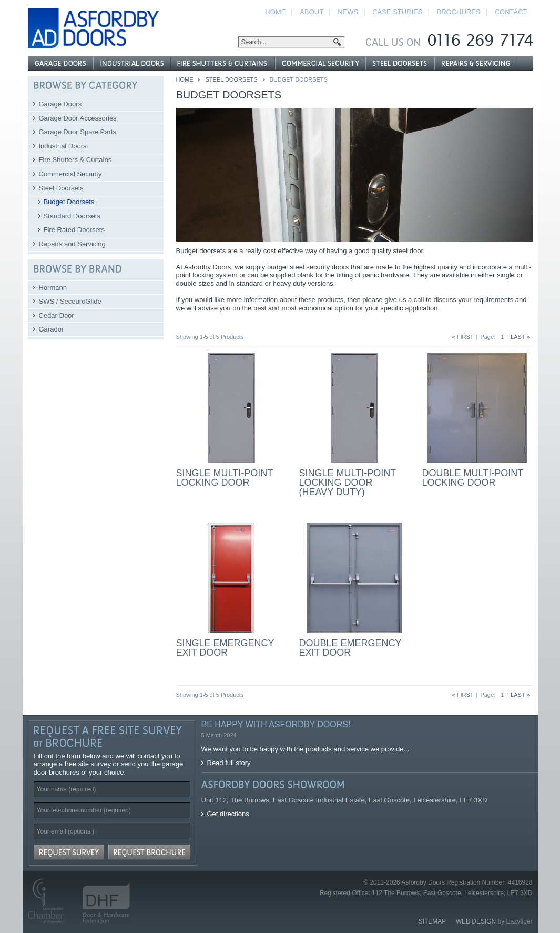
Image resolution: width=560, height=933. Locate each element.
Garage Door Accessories (78, 118)
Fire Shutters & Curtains (75, 160)
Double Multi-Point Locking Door (473, 478)
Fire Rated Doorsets (74, 230)
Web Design (476, 921)
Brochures (459, 12)
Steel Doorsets (231, 79)
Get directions (228, 814)
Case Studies (397, 12)
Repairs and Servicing (72, 244)
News (348, 12)
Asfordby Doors (93, 28)
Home (185, 79)
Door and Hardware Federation (101, 901)
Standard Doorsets (72, 216)
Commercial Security (70, 174)
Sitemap (432, 921)
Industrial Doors (63, 146)
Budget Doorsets (69, 202)
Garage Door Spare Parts (78, 132)
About (312, 12)
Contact (511, 12)
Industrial (132, 63)
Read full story (229, 763)
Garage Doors (60, 104)
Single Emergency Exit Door (225, 648)
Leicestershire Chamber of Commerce (50, 901)
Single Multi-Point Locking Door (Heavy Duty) (348, 483)
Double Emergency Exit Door (350, 648)
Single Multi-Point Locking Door (225, 478)
